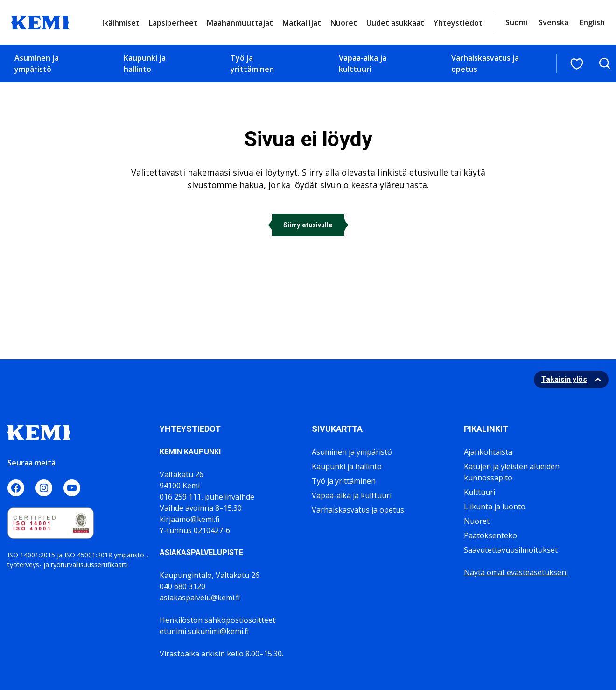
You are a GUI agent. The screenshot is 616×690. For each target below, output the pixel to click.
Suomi (516, 22)
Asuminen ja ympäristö (37, 63)
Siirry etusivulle (308, 225)
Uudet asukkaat (395, 23)
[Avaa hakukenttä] (605, 63)
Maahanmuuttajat (240, 23)
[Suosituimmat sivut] (577, 64)
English (592, 22)
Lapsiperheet (173, 23)
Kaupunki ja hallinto (145, 63)
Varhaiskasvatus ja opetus (485, 63)
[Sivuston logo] (40, 21)
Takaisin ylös (564, 379)
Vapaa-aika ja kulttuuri (363, 63)
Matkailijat (302, 23)
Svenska (553, 22)
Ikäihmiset (121, 23)
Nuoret (344, 23)
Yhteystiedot (458, 23)
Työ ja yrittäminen (252, 63)
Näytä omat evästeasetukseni (516, 572)
